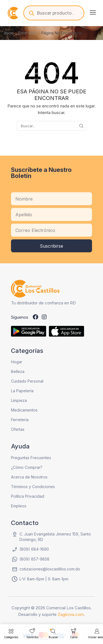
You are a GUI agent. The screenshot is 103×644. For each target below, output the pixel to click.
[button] (93, 12)
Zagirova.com (71, 614)
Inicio (9, 33)
